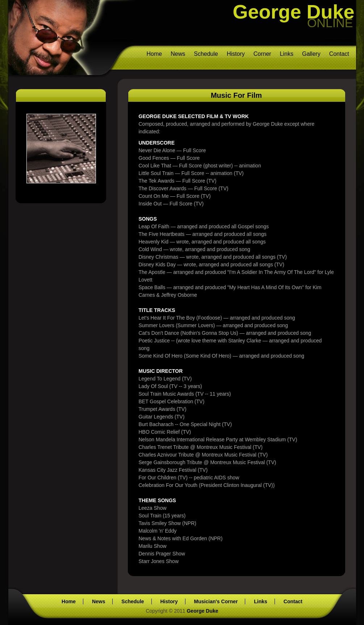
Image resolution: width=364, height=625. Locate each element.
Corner (262, 54)
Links (287, 54)
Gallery (311, 54)
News (178, 54)
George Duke (294, 12)
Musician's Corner (216, 601)
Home (154, 54)
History (236, 54)
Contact (339, 54)
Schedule (206, 54)
